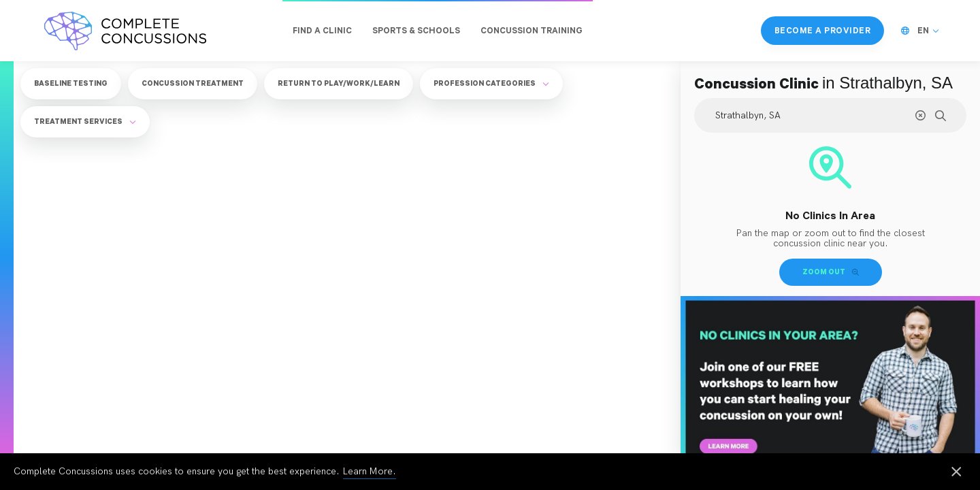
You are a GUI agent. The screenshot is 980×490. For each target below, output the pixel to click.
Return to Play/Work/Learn (339, 83)
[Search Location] (830, 115)
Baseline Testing (71, 83)
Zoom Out (831, 272)
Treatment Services (85, 121)
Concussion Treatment (193, 83)
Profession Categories (491, 83)
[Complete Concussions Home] (125, 31)
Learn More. (370, 471)
